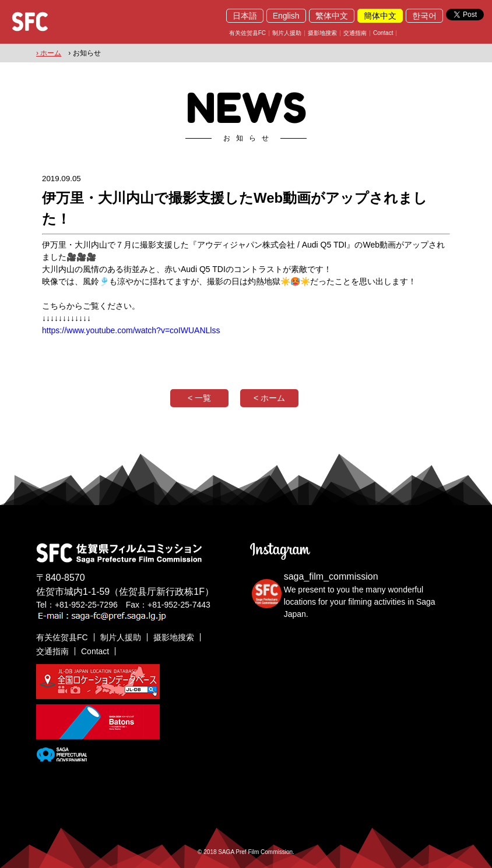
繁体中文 (332, 16)
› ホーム (49, 53)
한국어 (424, 16)
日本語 (245, 16)
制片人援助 (287, 33)
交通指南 (355, 33)
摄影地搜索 (322, 33)
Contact (383, 33)
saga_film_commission (331, 576)
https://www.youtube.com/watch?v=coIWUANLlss (131, 330)
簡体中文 (380, 16)
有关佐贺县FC (247, 33)
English (286, 16)
